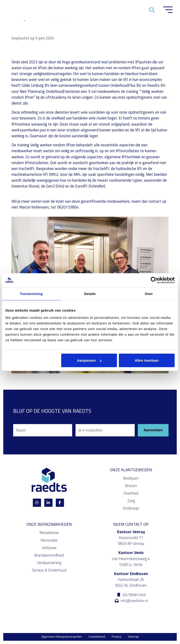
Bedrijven (131, 478)
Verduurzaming (49, 563)
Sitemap (133, 637)
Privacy (116, 637)
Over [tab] (149, 293)
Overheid (131, 493)
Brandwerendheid (49, 555)
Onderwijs (131, 508)
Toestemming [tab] (31, 293)
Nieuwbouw (49, 533)
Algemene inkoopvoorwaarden (62, 637)
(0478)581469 (131, 595)
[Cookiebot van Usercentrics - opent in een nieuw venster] (154, 280)
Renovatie (49, 540)
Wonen (131, 486)
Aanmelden (153, 430)
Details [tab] (90, 293)
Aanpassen (89, 360)
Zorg (131, 501)
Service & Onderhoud (49, 570)
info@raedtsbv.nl (131, 601)
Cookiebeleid (97, 637)
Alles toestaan (147, 360)
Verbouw (49, 548)
